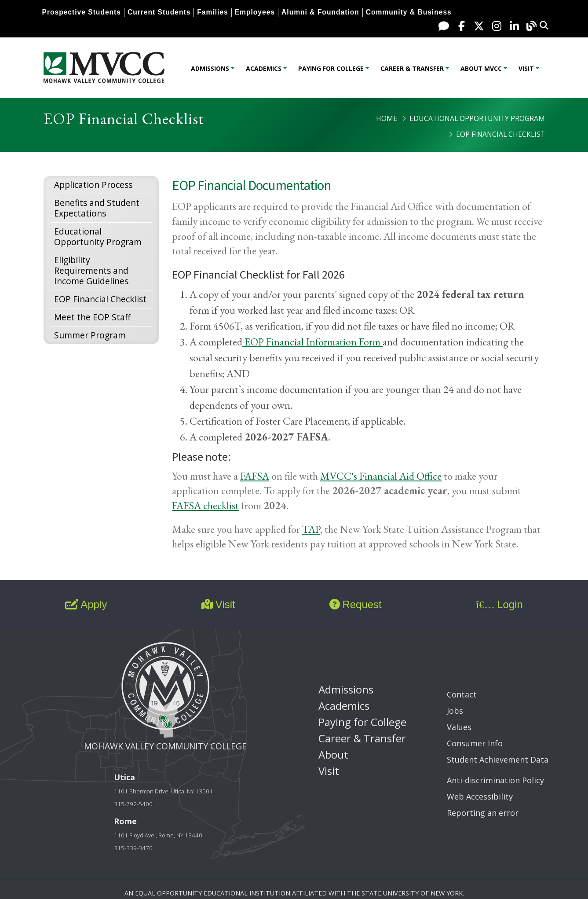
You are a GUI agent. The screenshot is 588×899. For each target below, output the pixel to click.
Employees (255, 12)
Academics (264, 68)
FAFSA (255, 476)
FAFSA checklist (205, 505)
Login (499, 604)
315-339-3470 (133, 848)
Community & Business (409, 12)
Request (355, 604)
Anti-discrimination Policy (495, 780)
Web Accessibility (480, 796)
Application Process (93, 185)
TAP (311, 529)
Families (212, 12)
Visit (526, 68)
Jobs (455, 711)
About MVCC (481, 68)
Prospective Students (82, 12)
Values (459, 727)
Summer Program (90, 335)
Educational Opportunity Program (477, 118)
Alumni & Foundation (320, 12)
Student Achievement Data (498, 760)
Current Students (159, 12)
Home (387, 118)
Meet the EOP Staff (92, 317)
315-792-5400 (133, 804)
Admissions (210, 68)
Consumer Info (475, 743)
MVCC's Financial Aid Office (381, 476)
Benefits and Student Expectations (97, 208)
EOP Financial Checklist (100, 299)
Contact (462, 694)
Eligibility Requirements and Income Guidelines (91, 270)
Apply (86, 604)
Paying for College (331, 68)
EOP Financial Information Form (312, 342)
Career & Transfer (412, 68)
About (333, 754)
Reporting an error (483, 813)
